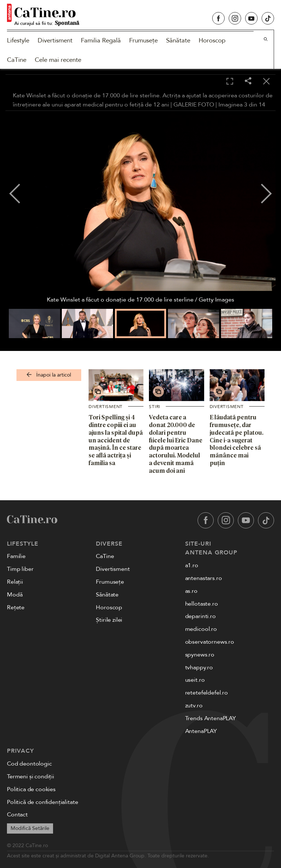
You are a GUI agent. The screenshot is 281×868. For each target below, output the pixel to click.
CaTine (17, 60)
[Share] (248, 81)
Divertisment (55, 40)
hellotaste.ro (202, 604)
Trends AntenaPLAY (211, 718)
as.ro (191, 591)
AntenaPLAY (201, 731)
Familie (16, 556)
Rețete (16, 607)
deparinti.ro (201, 616)
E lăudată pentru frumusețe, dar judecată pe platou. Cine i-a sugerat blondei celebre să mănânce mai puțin (237, 440)
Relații (15, 582)
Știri (155, 407)
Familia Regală (101, 40)
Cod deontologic (29, 764)
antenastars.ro (204, 578)
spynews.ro (200, 655)
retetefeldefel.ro (207, 693)
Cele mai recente (58, 60)
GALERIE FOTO (194, 105)
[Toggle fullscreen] (230, 82)
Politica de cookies (31, 789)
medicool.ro (201, 629)
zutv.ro (194, 706)
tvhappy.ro (199, 667)
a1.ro (192, 565)
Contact (17, 815)
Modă (15, 595)
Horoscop (212, 40)
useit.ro (195, 680)
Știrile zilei (109, 620)
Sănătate (178, 40)
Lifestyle (18, 40)
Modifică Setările (30, 828)
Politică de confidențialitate (42, 802)
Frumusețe (143, 40)
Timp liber (20, 569)
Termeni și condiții (31, 777)
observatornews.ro (210, 642)
